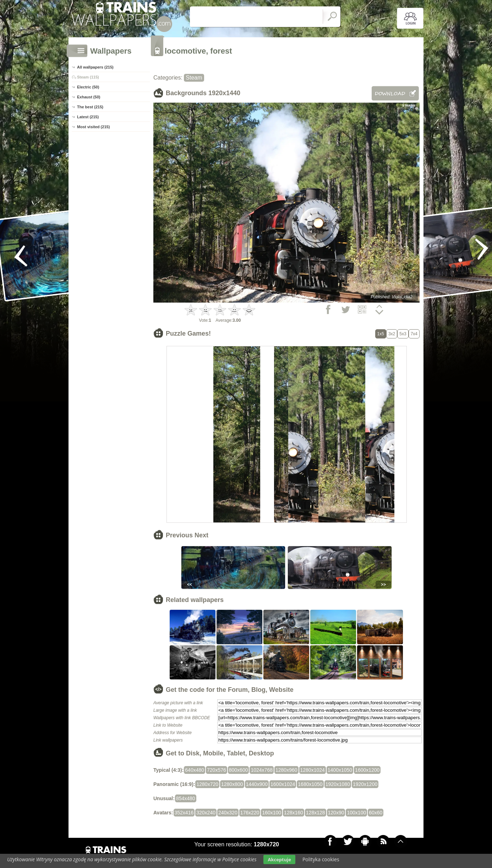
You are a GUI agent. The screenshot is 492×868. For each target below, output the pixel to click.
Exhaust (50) (89, 97)
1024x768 (262, 770)
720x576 (217, 770)
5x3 (403, 334)
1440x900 (257, 784)
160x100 (272, 813)
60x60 (376, 813)
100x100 (356, 813)
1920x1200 (365, 784)
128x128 (316, 813)
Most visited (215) (93, 127)
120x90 (336, 813)
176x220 (250, 813)
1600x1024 (283, 784)
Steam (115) (88, 77)
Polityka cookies (321, 859)
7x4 (414, 334)
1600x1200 (367, 770)
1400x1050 (340, 770)
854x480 (186, 798)
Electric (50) (88, 87)
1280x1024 (313, 770)
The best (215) (90, 107)
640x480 (195, 770)
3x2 (392, 334)
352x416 (184, 813)
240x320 (228, 813)
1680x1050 (310, 784)
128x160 (294, 813)
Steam (194, 78)
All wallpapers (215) (95, 67)
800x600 (239, 770)
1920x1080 (338, 784)
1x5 (381, 334)
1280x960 (286, 770)
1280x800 (232, 784)
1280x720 (207, 784)
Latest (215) (88, 117)
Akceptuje (279, 859)
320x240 (206, 813)
